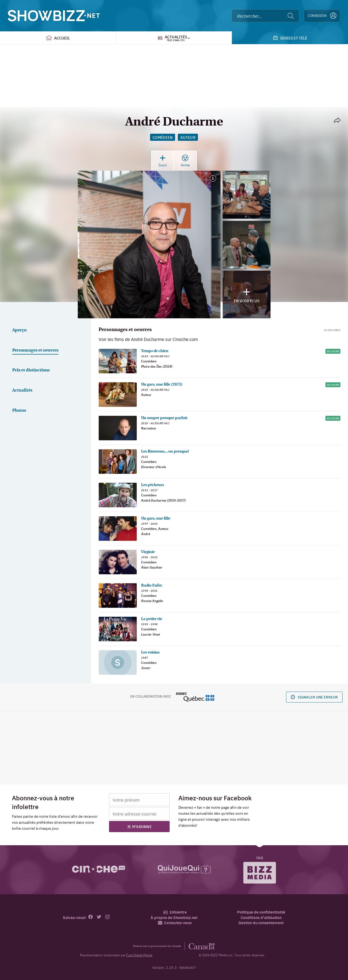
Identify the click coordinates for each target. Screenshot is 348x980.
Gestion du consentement (261, 923)
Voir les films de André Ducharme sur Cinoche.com (148, 339)
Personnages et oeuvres (35, 350)
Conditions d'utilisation (261, 918)
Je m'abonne (139, 826)
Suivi (163, 161)
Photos (19, 411)
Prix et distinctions (31, 370)
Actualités (22, 390)
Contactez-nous (175, 923)
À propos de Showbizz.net (174, 918)
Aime (185, 161)
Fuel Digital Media (139, 955)
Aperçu (19, 330)
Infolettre (175, 912)
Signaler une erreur (314, 697)
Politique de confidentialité (261, 912)
